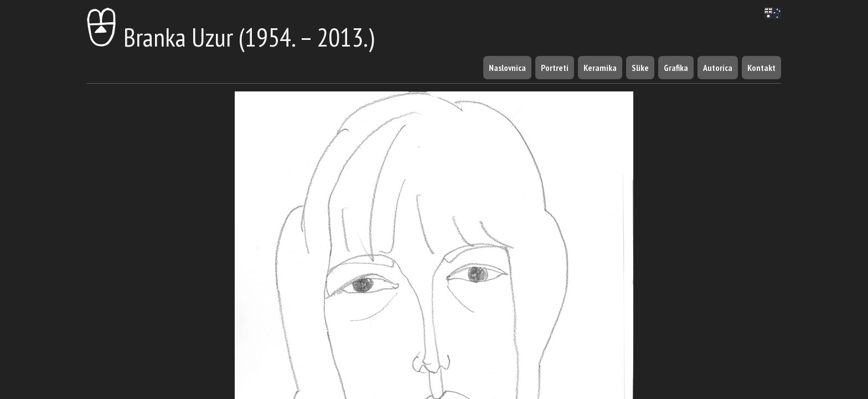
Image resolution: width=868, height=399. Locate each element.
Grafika (676, 68)
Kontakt (761, 68)
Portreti (555, 68)
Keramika (600, 68)
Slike (640, 68)
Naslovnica (507, 68)
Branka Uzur (160, 37)
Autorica (718, 68)
